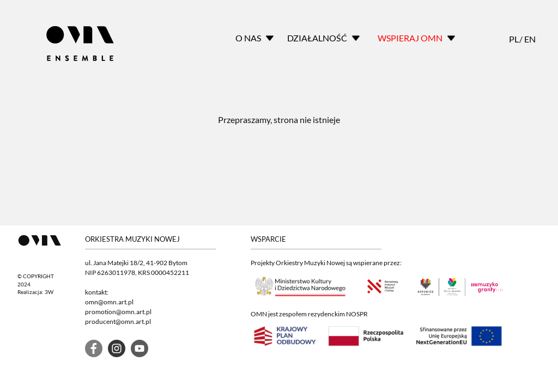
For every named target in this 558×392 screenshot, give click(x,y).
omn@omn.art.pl (109, 302)
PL (513, 39)
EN (529, 39)
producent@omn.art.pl (118, 321)
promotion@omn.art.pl (118, 312)
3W (49, 292)
